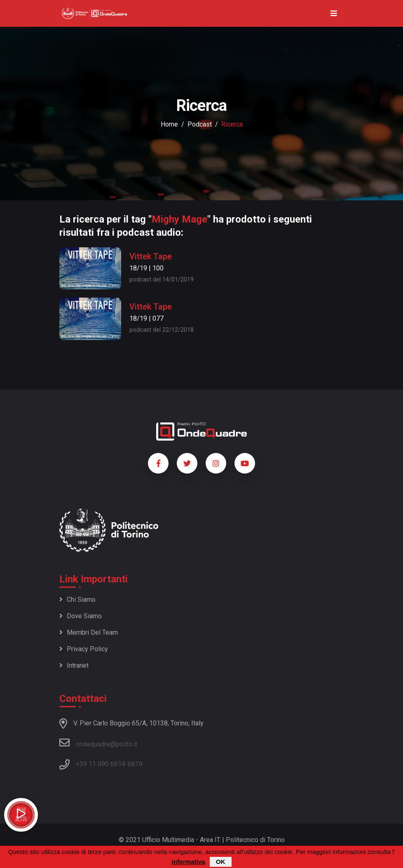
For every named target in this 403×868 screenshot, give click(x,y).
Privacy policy (84, 649)
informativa (188, 862)
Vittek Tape (151, 256)
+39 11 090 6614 (101, 764)
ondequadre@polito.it (98, 743)
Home (169, 124)
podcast (200, 124)
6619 (135, 764)
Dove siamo (81, 616)
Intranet (74, 665)
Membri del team (89, 632)
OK (221, 862)
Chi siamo (77, 599)
